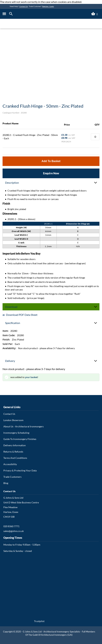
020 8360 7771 (11, 526)
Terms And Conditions (15, 458)
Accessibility (10, 464)
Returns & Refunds (13, 452)
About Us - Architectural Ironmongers (23, 426)
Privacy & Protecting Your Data (20, 470)
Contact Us (23, 6)
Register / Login (48, 6)
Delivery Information (15, 445)
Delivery (10, 361)
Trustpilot (39, 621)
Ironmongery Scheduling (16, 433)
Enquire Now (51, 173)
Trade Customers (12, 477)
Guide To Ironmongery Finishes (20, 439)
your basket (31, 377)
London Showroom (13, 420)
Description (12, 183)
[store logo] (39, 14)
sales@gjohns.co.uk (14, 531)
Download (11, 307)
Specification (13, 323)
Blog (6, 483)
